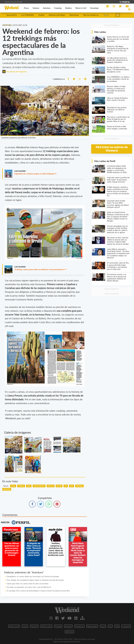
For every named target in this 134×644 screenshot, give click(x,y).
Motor (59, 486)
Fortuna (58, 626)
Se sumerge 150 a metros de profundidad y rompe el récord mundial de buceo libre (38, 591)
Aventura (7, 489)
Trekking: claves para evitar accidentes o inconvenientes (39, 269)
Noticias (34, 626)
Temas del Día (12, 15)
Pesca (13, 486)
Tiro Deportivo (39, 486)
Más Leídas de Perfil (105, 161)
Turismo (21, 486)
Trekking (79, 486)
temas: (6, 486)
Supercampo (92, 626)
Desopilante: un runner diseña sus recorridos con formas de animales (33, 576)
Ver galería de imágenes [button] (15, 71)
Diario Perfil (14, 626)
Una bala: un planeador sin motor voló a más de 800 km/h (29, 587)
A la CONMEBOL (28, 15)
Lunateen (126, 626)
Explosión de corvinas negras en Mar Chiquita (34, 174)
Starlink (41, 15)
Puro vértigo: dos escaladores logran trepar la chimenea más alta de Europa (35, 580)
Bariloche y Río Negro (57, 15)
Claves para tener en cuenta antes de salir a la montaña (28, 584)
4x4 (66, 486)
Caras (25, 626)
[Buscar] (109, 15)
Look (103, 626)
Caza (29, 486)
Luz (110, 626)
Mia (117, 626)
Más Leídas (100, 32)
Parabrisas (79, 626)
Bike (72, 486)
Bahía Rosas (74, 15)
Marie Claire (46, 626)
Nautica (51, 486)
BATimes (69, 632)
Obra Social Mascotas (91, 15)
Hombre (68, 626)
